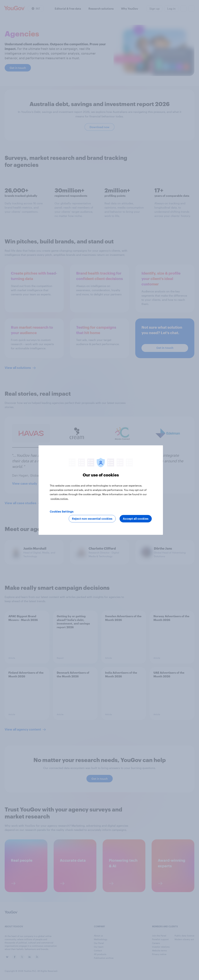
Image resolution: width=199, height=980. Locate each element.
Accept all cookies (136, 519)
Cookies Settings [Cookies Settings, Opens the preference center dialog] (62, 511)
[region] (101, 490)
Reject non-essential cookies (92, 519)
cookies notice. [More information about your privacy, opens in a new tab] (59, 498)
